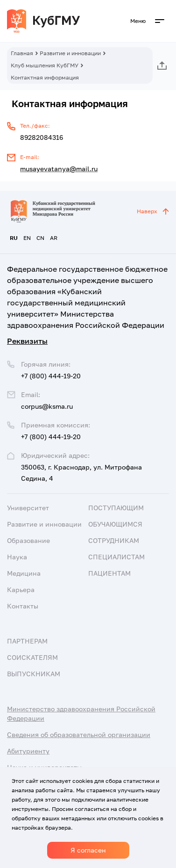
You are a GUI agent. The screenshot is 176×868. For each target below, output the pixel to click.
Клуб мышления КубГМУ (45, 65)
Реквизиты (27, 341)
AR (54, 238)
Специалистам (116, 557)
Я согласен (88, 850)
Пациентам (109, 573)
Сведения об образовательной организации (79, 734)
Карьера (21, 590)
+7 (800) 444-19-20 (51, 437)
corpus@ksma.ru (47, 406)
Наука (17, 557)
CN (40, 238)
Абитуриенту (28, 751)
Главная (22, 53)
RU (14, 238)
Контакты (23, 606)
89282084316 (42, 137)
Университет (28, 508)
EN (27, 238)
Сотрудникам (114, 540)
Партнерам (27, 641)
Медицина (24, 573)
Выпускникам (34, 674)
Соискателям (32, 657)
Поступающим (116, 508)
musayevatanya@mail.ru (59, 169)
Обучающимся (115, 524)
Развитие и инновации (70, 53)
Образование (28, 540)
